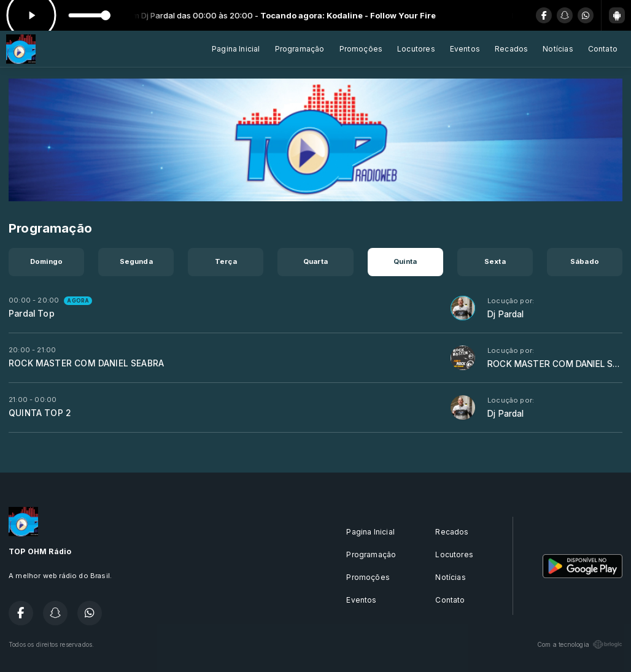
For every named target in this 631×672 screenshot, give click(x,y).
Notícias (558, 49)
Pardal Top (32, 314)
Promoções (361, 49)
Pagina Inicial (236, 49)
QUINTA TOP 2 (40, 413)
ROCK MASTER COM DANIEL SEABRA (86, 363)
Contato (603, 49)
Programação (300, 49)
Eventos (465, 49)
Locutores (416, 49)
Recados (511, 49)
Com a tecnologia (580, 644)
